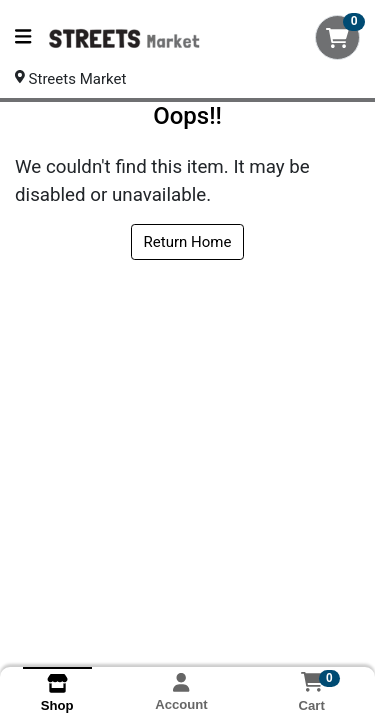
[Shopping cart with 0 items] (337, 37)
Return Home (188, 242)
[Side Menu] (23, 37)
